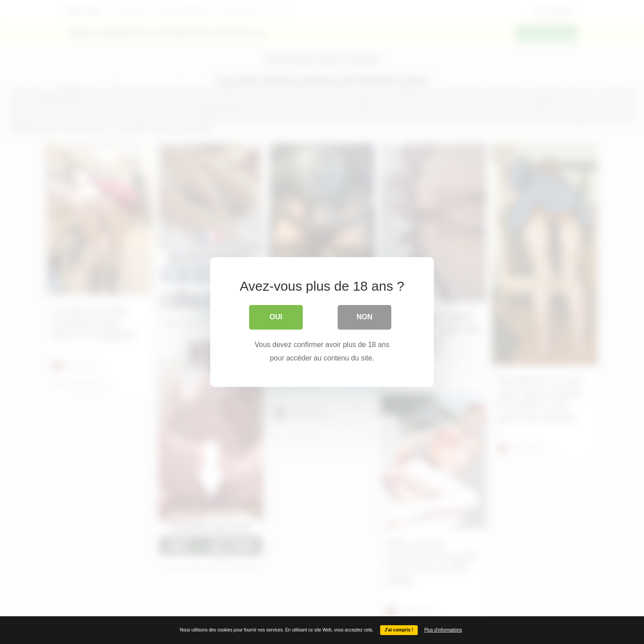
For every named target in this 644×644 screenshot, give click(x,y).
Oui (276, 317)
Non (364, 317)
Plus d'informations (443, 630)
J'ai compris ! (399, 630)
